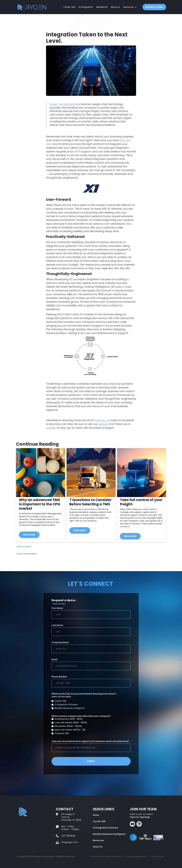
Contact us (102, 420)
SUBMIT (91, 764)
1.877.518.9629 (68, 836)
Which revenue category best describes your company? (91, 727)
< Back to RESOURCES (26, 554)
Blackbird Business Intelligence (109, 834)
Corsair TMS (69, 7)
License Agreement (136, 856)
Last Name (58, 628)
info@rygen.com (70, 842)
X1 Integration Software (105, 828)
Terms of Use (157, 856)
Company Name (61, 645)
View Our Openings (140, 817)
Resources (98, 840)
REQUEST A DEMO (154, 7)
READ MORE (29, 535)
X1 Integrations (86, 7)
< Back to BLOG (24, 547)
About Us (115, 7)
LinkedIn (51, 428)
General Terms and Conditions (106, 856)
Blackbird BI (102, 7)
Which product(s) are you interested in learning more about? (91, 703)
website (103, 424)
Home (96, 815)
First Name (58, 610)
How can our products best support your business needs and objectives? (90, 744)
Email (55, 662)
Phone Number (60, 679)
